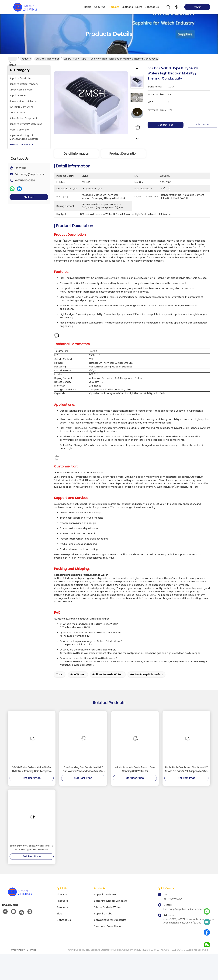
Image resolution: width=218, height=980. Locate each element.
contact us (152, 7)
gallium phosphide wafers (146, 665)
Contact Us (64, 910)
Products (26, 59)
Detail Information (76, 154)
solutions (127, 7)
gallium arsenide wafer (107, 665)
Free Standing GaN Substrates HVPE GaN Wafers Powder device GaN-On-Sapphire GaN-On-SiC (83, 759)
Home (88, 7)
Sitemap (31, 940)
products (113, 7)
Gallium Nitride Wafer (47, 59)
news (139, 7)
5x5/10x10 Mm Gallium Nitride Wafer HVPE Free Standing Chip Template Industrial (31, 759)
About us (62, 885)
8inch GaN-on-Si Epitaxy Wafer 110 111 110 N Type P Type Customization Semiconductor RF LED (32, 838)
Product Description (123, 154)
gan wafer (77, 665)
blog (59, 904)
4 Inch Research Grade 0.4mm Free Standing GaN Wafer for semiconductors (135, 759)
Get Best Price (168, 120)
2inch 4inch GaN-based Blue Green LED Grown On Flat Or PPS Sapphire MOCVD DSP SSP (186, 759)
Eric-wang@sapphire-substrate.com (38, 174)
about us (100, 7)
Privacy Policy (17, 940)
